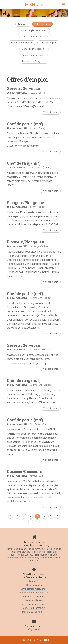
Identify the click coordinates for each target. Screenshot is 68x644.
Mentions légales (48, 43)
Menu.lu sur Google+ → (34, 61)
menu (34, 5)
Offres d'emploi (43, 24)
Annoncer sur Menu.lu (22, 43)
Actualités (23, 24)
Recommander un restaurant (34, 37)
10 (37, 522)
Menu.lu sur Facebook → (34, 49)
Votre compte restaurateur (34, 30)
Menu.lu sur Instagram (34, 55)
